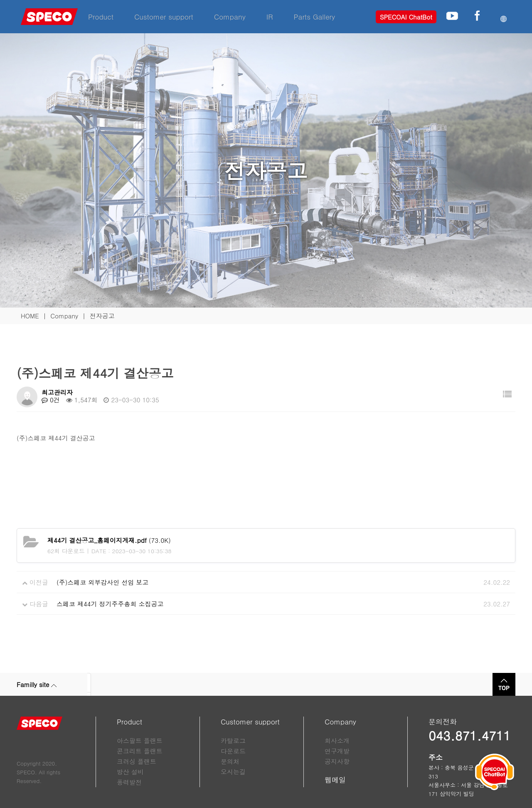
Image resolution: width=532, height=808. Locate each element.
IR (270, 17)
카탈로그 (233, 740)
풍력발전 (129, 782)
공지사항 (337, 761)
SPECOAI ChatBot (406, 17)
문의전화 (443, 722)
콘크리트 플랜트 (140, 751)
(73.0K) (109, 540)
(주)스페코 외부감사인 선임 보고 (102, 582)
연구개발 (337, 751)
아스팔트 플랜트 (140, 740)
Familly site (37, 684)
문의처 (230, 761)
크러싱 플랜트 (137, 761)
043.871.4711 (469, 735)
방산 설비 (130, 772)
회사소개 (337, 740)
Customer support (164, 17)
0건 (51, 400)
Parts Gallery (315, 17)
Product (101, 17)
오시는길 (233, 772)
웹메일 (335, 780)
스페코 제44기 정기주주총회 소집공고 (110, 604)
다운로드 (233, 751)
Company (230, 17)
